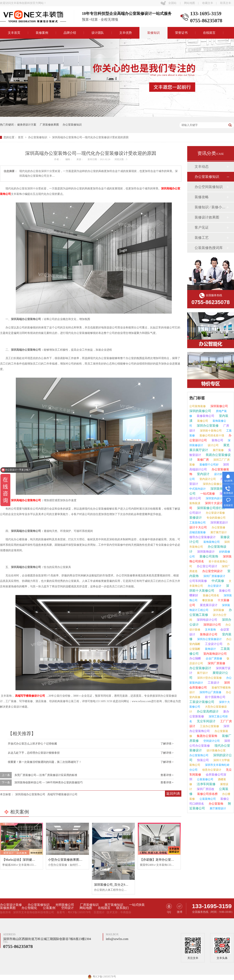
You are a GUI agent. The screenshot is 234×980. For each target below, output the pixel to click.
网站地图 (190, 3)
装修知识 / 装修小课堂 (210, 207)
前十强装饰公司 (215, 697)
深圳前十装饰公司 (210, 431)
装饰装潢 (195, 503)
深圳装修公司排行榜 (211, 508)
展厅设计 (202, 673)
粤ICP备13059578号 (79, 912)
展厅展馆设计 (217, 808)
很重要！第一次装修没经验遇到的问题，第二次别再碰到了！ (45, 762)
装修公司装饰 (208, 556)
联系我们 (122, 908)
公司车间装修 (198, 581)
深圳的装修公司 (200, 411)
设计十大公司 (198, 527)
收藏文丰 (208, 3)
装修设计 (196, 518)
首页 (21, 137)
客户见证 (202, 227)
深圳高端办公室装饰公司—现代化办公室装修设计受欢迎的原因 (90, 137)
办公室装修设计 (200, 668)
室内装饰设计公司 (215, 654)
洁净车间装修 (206, 784)
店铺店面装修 (198, 532)
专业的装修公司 (216, 518)
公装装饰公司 (207, 799)
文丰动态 (202, 167)
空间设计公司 (211, 741)
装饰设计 (210, 649)
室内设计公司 (207, 479)
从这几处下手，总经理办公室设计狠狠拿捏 (34, 753)
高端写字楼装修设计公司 (30, 696)
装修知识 (153, 33)
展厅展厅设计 (218, 532)
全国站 (172, 3)
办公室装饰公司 (199, 755)
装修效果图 (8, 908)
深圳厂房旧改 (205, 789)
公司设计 (195, 513)
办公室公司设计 (207, 566)
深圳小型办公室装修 (209, 678)
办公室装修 (218, 527)
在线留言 (209, 33)
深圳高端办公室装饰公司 (26, 500)
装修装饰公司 (205, 416)
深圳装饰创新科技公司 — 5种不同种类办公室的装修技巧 (49, 782)
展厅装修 (218, 450)
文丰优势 (126, 33)
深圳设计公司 (212, 625)
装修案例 (42, 33)
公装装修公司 (205, 779)
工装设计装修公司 (202, 702)
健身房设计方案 (27, 125)
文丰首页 (14, 33)
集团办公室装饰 (207, 736)
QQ (169, 908)
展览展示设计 (208, 605)
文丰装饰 (210, 630)
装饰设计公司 (208, 634)
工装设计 (213, 683)
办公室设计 (214, 586)
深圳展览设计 (219, 523)
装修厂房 (203, 460)
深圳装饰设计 (206, 552)
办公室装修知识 (72, 125)
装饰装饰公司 (211, 542)
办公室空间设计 (212, 571)
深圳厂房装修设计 (214, 576)
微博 (179, 908)
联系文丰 (226, 3)
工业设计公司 (213, 644)
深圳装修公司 (219, 406)
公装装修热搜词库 (209, 248)
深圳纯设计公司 (207, 620)
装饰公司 (217, 440)
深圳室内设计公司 (216, 498)
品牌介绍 (70, 33)
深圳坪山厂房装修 (210, 692)
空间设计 (67, 908)
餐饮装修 (207, 600)
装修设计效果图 (207, 217)
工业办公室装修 (209, 726)
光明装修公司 (65, 905)
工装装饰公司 (198, 523)
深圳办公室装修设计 (209, 639)
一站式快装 (137, 905)
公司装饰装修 (198, 406)
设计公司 (213, 445)
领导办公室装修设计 (203, 537)
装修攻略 (202, 197)
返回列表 (173, 794)
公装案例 (49, 908)
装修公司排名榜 (207, 794)
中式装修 (217, 581)
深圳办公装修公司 (213, 484)
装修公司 (202, 421)
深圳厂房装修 (216, 663)
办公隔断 (195, 658)
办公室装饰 (216, 804)
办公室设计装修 (215, 513)
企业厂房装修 (214, 659)
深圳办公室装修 (207, 426)
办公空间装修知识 (209, 187)
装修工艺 (202, 238)
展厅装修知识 (114, 905)
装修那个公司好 (209, 465)
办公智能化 (29, 908)
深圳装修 (218, 610)
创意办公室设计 (211, 770)
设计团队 (98, 33)
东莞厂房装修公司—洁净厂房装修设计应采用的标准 (46, 775)
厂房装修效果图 (49, 125)
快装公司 (203, 760)
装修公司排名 (211, 595)
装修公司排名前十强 (211, 436)
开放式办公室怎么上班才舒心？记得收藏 (32, 744)
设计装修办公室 (216, 750)
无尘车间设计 (206, 721)
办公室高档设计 (207, 711)
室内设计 (203, 474)
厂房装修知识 (89, 905)
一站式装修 (207, 494)
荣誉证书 (181, 33)
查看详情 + (167, 775)
